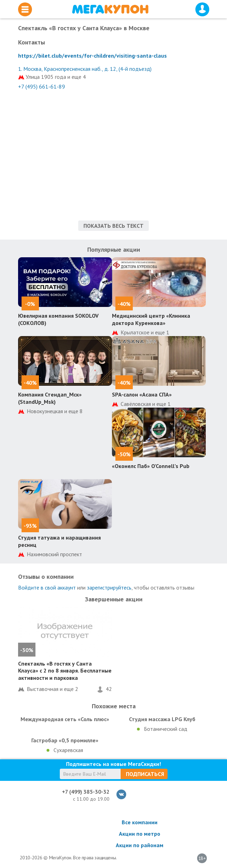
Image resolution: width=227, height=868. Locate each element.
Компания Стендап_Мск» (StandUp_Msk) (50, 398)
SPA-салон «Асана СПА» (142, 394)
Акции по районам (140, 845)
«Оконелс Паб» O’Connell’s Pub (151, 466)
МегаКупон (110, 9)
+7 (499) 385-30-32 (86, 792)
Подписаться (145, 774)
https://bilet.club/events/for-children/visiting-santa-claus (92, 56)
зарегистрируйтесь (109, 587)
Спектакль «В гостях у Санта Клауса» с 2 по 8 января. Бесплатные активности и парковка (65, 671)
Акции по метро (140, 834)
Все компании (140, 822)
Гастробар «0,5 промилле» (65, 740)
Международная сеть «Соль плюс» (65, 719)
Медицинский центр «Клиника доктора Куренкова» (151, 319)
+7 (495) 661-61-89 (42, 86)
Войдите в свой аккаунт (47, 587)
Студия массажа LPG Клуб (162, 719)
